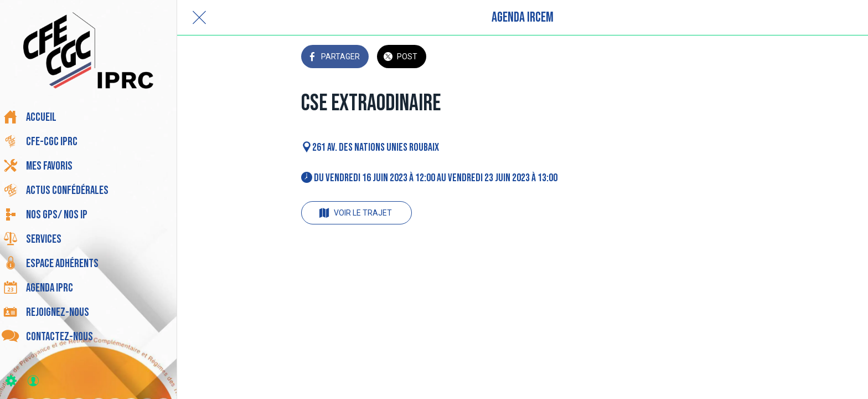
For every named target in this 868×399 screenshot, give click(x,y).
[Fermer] (199, 18)
